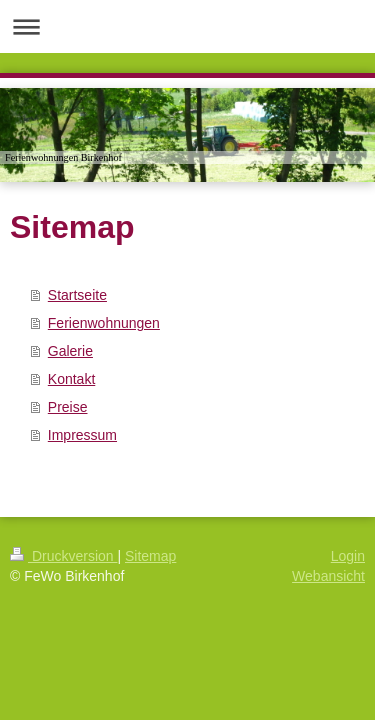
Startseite (77, 295)
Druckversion (63, 556)
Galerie (70, 351)
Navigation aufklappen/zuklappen (187, 26)
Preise (68, 407)
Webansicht (328, 576)
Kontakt (71, 379)
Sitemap (150, 556)
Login (348, 556)
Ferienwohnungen (104, 323)
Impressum (82, 435)
